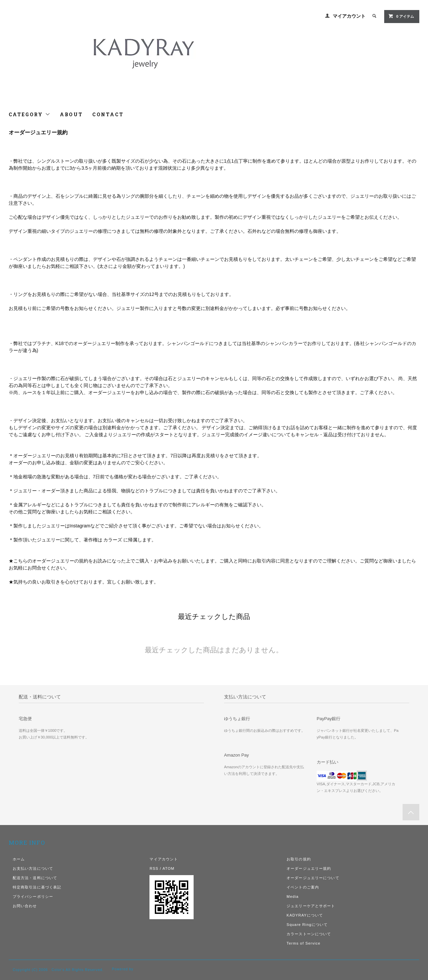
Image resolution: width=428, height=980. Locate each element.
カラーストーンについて (309, 934)
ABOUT (71, 114)
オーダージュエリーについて (313, 878)
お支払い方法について (33, 868)
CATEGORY (30, 114)
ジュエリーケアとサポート (311, 906)
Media (293, 896)
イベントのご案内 (303, 887)
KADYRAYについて (305, 915)
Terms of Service (303, 943)
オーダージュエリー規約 (309, 868)
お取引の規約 (299, 859)
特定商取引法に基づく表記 (37, 887)
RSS (154, 868)
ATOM (169, 868)
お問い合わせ (25, 906)
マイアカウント (349, 16)
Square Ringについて (307, 925)
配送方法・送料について (35, 878)
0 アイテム (401, 16)
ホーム (19, 859)
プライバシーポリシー (33, 896)
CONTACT (108, 114)
